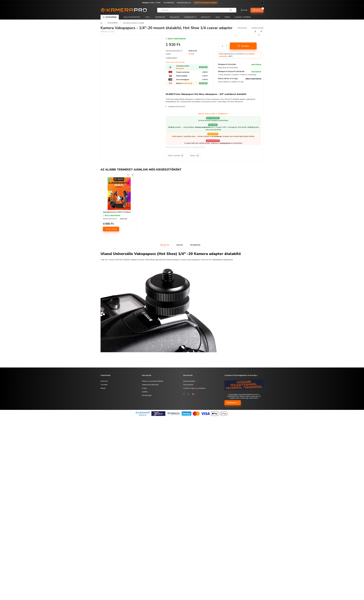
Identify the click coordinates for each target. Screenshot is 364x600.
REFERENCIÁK (160, 17)
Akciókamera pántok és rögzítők (134, 23)
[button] (110, 17)
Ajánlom (193, 156)
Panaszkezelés (188, 385)
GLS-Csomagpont (183, 80)
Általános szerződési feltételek (152, 381)
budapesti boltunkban (220, 120)
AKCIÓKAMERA (113, 23)
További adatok (171, 58)
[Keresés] (231, 10)
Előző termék (243, 28)
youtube (193, 394)
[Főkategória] (101, 23)
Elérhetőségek (147, 395)
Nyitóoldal (104, 381)
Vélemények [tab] (195, 245)
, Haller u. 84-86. (152, 3)
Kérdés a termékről (174, 156)
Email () (184, 83)
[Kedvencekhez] (259, 35)
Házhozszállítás (182, 76)
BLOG (218, 17)
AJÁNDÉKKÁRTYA (190, 17)
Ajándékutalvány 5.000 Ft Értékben (117, 212)
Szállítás (145, 392)
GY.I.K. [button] (147, 17)
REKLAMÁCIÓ (175, 17)
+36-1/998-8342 (169, 3)
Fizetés (144, 388)
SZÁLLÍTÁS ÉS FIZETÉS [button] (132, 17)
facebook (184, 394)
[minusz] (226, 47)
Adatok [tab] (180, 245)
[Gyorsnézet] (133, 175)
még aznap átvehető (213, 130)
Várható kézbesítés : (110, 219)
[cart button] (257, 10)
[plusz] (226, 45)
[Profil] (244, 10)
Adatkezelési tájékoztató (150, 385)
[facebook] (255, 32)
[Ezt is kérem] (111, 229)
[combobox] (197, 10)
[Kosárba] (243, 46)
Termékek (104, 385)
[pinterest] (261, 32)
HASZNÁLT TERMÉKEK (243, 17)
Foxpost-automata (183, 72)
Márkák (103, 388)
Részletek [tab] (165, 245)
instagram (189, 394)
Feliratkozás (231, 403)
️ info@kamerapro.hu (184, 3)
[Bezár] (262, 3)
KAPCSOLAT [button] (206, 17)
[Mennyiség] (222, 46)
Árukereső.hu (143, 415)
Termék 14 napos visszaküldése (194, 388)
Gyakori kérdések (189, 381)
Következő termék (257, 28)
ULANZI (191, 54)
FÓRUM (227, 17)
